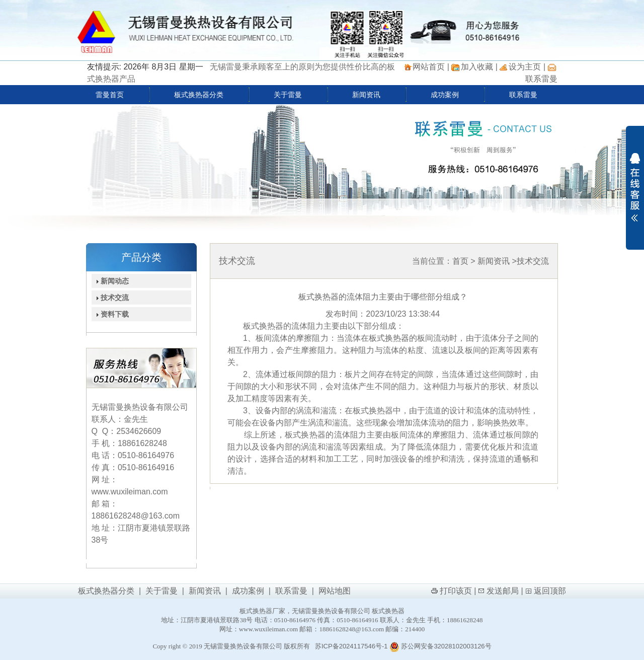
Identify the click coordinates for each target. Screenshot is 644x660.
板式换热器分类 (199, 95)
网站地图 (335, 591)
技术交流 (110, 298)
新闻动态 (110, 281)
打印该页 (456, 591)
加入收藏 (477, 67)
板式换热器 (389, 338)
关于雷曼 (288, 95)
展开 (635, 187)
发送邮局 (503, 591)
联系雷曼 (541, 79)
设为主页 (525, 67)
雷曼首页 (110, 95)
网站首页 (429, 67)
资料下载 (110, 314)
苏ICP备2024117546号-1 (351, 646)
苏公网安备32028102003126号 (440, 646)
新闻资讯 (366, 95)
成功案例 (445, 95)
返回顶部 (550, 591)
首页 (460, 261)
